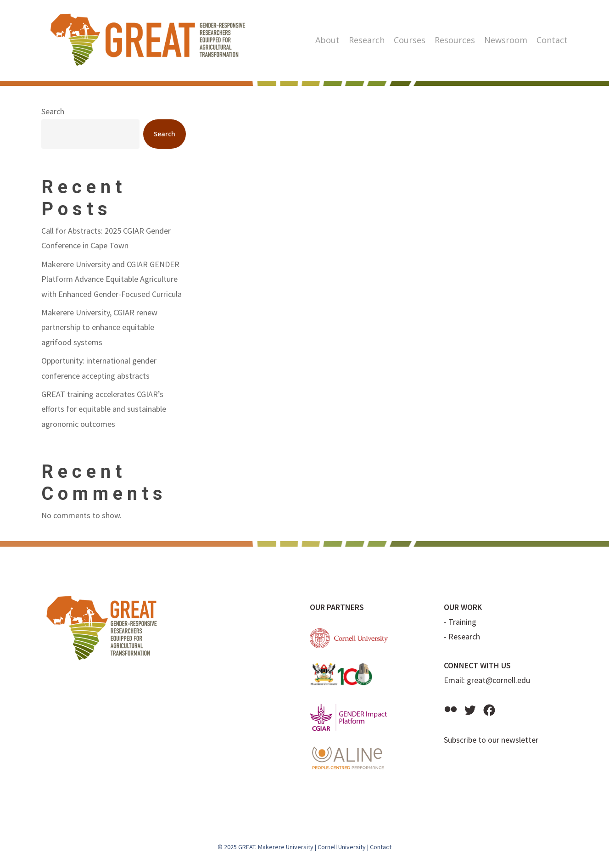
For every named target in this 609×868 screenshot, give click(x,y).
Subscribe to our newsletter (491, 740)
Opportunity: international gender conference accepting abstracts (99, 368)
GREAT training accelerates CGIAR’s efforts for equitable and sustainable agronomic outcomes (104, 409)
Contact (381, 847)
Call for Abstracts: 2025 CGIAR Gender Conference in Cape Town (106, 238)
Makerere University (286, 847)
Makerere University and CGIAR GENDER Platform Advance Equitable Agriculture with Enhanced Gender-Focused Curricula (112, 279)
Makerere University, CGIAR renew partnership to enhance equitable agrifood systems (99, 327)
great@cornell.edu (498, 680)
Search (53, 111)
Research (464, 636)
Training (462, 622)
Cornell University (342, 847)
